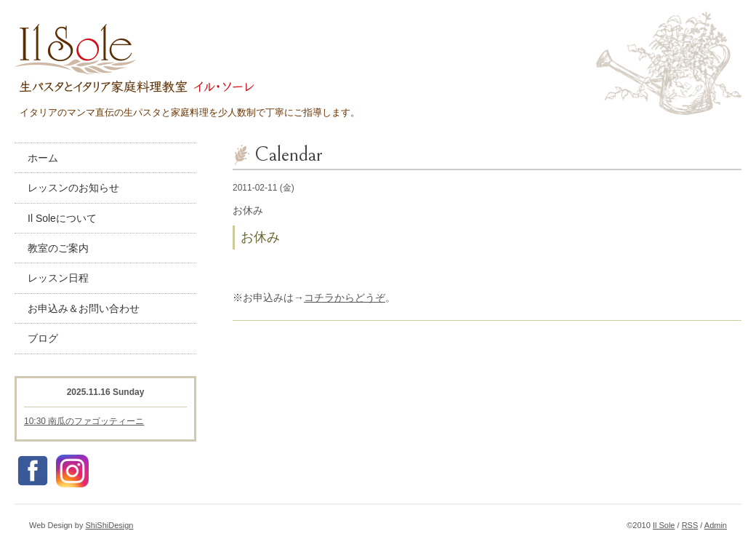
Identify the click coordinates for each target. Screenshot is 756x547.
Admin (716, 525)
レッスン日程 (58, 278)
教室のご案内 (58, 248)
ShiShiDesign (109, 525)
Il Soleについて (62, 218)
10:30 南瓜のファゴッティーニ (84, 421)
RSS (690, 525)
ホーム (43, 158)
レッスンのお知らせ (73, 188)
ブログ (43, 338)
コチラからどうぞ (345, 298)
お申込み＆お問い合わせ (84, 308)
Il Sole (664, 525)
